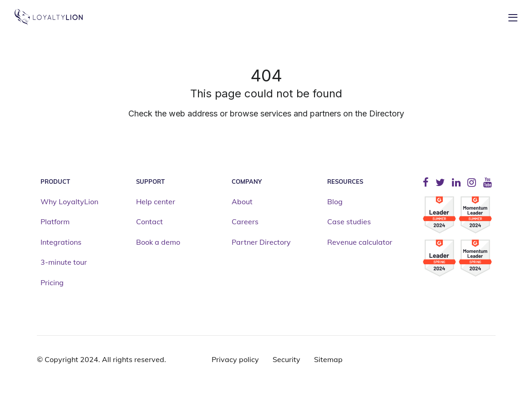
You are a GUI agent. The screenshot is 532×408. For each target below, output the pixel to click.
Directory (387, 113)
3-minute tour (64, 262)
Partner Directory (261, 242)
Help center (156, 202)
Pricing (52, 283)
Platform (55, 222)
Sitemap (328, 359)
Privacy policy (235, 359)
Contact (149, 222)
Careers (245, 222)
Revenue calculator (360, 242)
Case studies (349, 222)
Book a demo (158, 242)
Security (286, 359)
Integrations (61, 242)
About (242, 202)
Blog (335, 202)
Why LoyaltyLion (69, 202)
